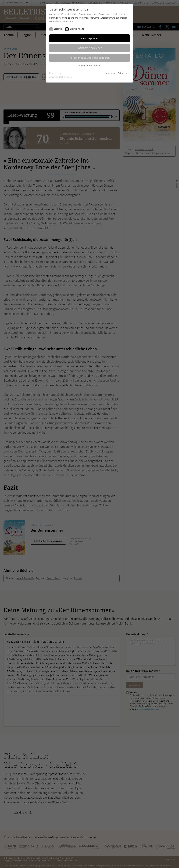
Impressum (111, 73)
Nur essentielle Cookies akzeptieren (90, 58)
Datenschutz (124, 73)
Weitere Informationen (89, 66)
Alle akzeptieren (89, 38)
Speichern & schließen (89, 48)
